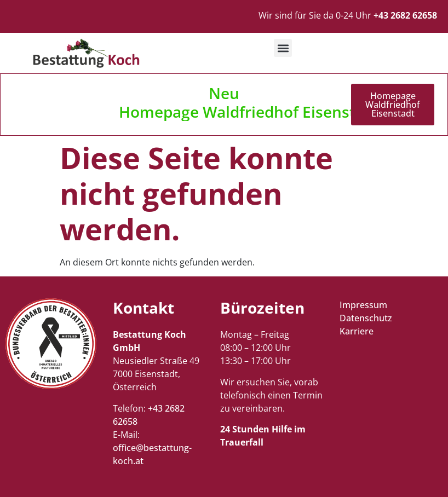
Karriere (357, 331)
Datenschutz (366, 318)
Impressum (363, 305)
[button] (283, 48)
